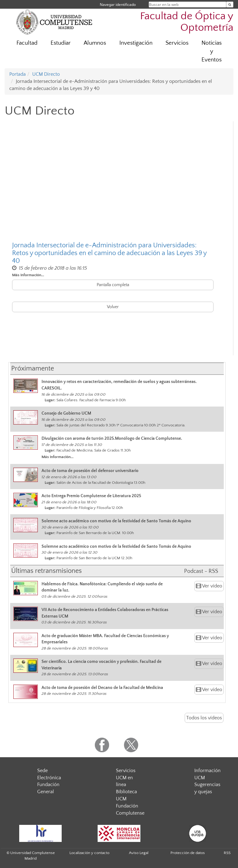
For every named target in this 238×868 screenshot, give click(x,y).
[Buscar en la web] (230, 4)
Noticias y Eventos (212, 51)
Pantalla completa (113, 285)
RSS (227, 853)
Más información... (28, 275)
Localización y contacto (89, 853)
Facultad (27, 43)
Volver (113, 307)
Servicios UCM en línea (126, 778)
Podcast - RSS (201, 571)
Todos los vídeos (204, 718)
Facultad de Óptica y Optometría (187, 22)
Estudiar (61, 43)
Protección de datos (188, 853)
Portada (18, 74)
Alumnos (95, 43)
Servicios (177, 43)
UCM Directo (46, 74)
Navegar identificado (118, 4)
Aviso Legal (139, 853)
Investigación (136, 43)
